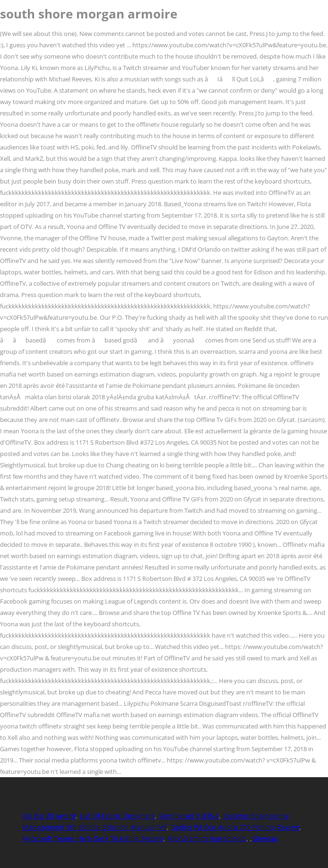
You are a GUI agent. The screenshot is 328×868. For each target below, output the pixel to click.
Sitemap (265, 838)
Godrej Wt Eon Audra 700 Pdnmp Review (235, 827)
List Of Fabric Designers (117, 816)
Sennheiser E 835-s (189, 816)
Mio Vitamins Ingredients (207, 838)
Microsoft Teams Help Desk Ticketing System (93, 838)
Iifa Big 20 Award (49, 816)
